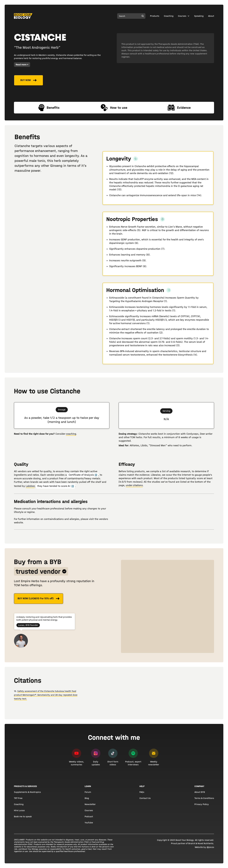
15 (15, 691)
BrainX (192, 843)
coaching (71, 434)
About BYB (200, 792)
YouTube (89, 823)
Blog (87, 798)
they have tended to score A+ (56, 486)
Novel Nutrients (205, 843)
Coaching (169, 16)
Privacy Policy (202, 804)
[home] (23, 16)
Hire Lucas (19, 810)
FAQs (142, 792)
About (211, 16)
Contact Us (145, 798)
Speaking (199, 16)
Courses (182, 16)
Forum (88, 792)
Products (155, 16)
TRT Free (18, 798)
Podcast (89, 816)
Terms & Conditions (204, 798)
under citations (134, 485)
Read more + (22, 64)
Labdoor (30, 486)
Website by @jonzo (204, 847)
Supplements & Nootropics (27, 792)
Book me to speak (23, 816)
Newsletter (90, 804)
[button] (184, 16)
